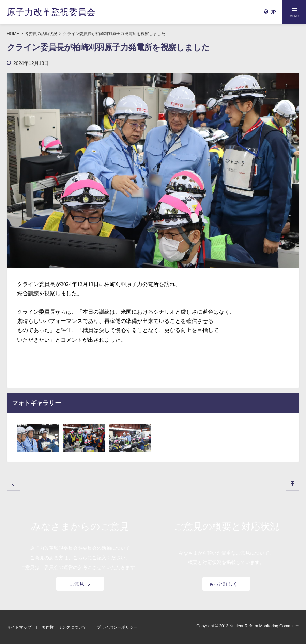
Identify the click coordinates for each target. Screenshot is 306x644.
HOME (13, 34)
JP (270, 12)
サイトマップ (19, 627)
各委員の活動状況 (41, 34)
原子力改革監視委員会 (51, 12)
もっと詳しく (226, 584)
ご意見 (80, 584)
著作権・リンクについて (64, 627)
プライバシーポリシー (117, 627)
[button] (294, 12)
